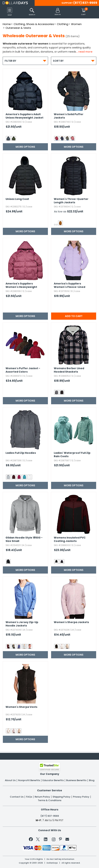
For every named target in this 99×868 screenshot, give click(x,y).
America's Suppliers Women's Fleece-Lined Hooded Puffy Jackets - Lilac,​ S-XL (70, 286)
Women (76, 24)
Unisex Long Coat (17, 199)
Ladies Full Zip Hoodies (21, 453)
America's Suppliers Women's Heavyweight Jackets (21, 286)
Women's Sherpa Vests (21, 707)
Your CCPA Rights (34, 859)
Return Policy (42, 797)
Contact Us (17, 797)
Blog (92, 780)
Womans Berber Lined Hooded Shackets (69, 370)
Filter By (25, 61)
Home (7, 24)
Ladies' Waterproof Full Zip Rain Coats (72, 455)
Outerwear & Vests (18, 28)
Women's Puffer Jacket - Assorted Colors (23, 370)
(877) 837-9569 (85, 3)
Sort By (74, 61)
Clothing (63, 24)
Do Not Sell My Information (60, 859)
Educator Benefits (53, 780)
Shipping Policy (62, 797)
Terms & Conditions (50, 800)
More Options (25, 147)
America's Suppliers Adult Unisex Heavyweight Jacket (24, 116)
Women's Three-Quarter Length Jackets (71, 201)
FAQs (29, 797)
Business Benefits (76, 780)
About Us (10, 780)
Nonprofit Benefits (29, 780)
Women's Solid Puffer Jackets (69, 116)
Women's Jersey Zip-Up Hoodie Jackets (22, 624)
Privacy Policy (81, 797)
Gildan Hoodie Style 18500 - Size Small (24, 539)
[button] (58, 12)
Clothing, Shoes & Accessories (34, 24)
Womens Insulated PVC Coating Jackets (70, 539)
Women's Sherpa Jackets (71, 622)
